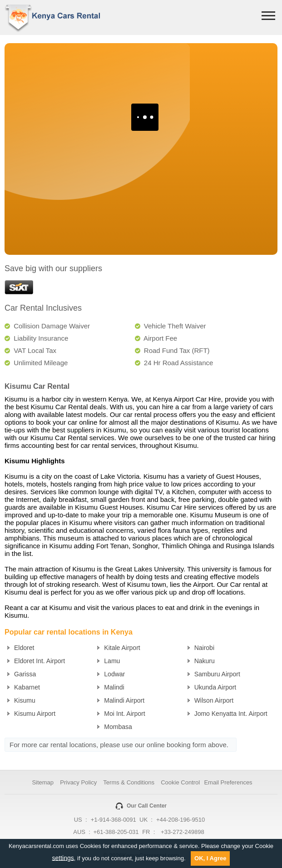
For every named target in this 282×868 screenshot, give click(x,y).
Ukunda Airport (215, 687)
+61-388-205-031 (116, 832)
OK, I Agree (210, 858)
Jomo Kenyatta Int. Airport (231, 714)
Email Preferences (228, 782)
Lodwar (114, 674)
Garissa (25, 674)
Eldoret (24, 648)
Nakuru (205, 661)
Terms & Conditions (129, 782)
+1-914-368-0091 (114, 820)
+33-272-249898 (183, 832)
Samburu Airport (217, 674)
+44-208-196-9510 (181, 820)
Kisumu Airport (35, 714)
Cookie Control (180, 782)
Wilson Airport (214, 700)
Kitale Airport (122, 648)
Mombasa (118, 727)
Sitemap (43, 782)
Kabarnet (27, 687)
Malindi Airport (124, 700)
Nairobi (204, 648)
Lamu (112, 661)
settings (63, 858)
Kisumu (25, 700)
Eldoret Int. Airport (40, 661)
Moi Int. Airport (124, 714)
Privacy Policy (78, 782)
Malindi (114, 687)
